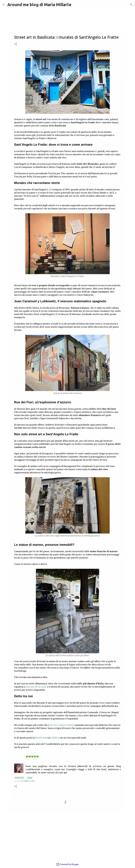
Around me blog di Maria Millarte (39, 4)
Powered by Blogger (67, 864)
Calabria (55, 738)
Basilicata (41, 738)
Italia (30, 778)
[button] (16, 44)
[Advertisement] (67, 836)
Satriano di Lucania (36, 687)
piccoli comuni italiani (62, 725)
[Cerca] (131, 5)
